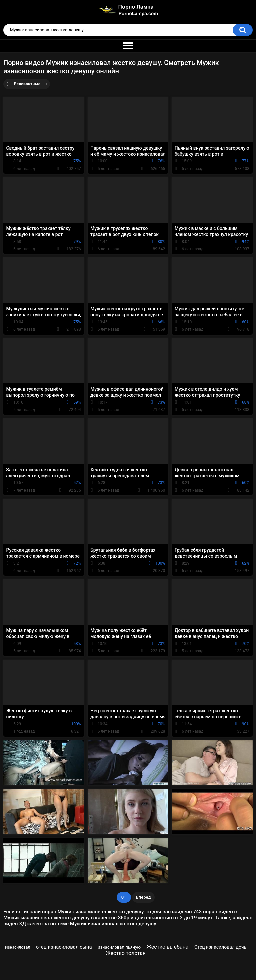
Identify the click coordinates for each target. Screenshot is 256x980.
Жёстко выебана (168, 947)
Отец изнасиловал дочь (220, 947)
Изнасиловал (17, 947)
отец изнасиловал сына (64, 947)
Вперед (143, 897)
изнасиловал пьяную (119, 947)
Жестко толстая (126, 953)
